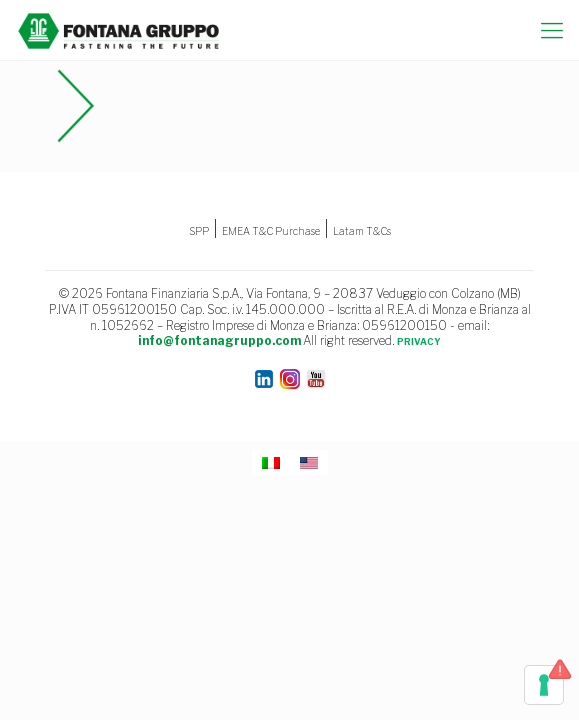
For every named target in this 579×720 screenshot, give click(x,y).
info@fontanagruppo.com (219, 340)
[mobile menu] (552, 30)
